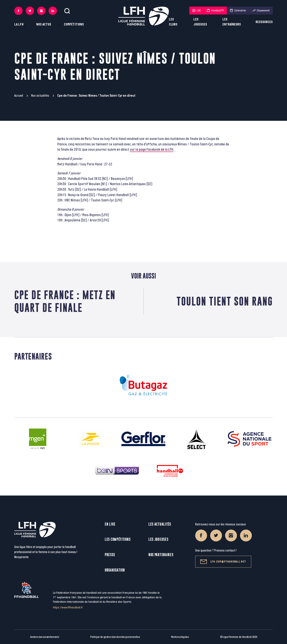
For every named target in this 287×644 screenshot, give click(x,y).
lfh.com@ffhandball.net (223, 562)
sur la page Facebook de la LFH (152, 150)
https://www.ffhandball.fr (68, 607)
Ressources (264, 22)
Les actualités (160, 524)
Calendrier (238, 11)
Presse (110, 555)
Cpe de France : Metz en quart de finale (65, 301)
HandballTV (215, 11)
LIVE (197, 11)
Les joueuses (200, 22)
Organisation (115, 570)
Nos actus (44, 24)
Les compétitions (118, 539)
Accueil (19, 96)
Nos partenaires (161, 555)
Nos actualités (40, 96)
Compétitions (74, 24)
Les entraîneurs (232, 22)
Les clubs (173, 22)
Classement (261, 11)
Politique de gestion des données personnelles (115, 637)
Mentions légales (180, 637)
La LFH (19, 24)
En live (110, 524)
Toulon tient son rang (225, 301)
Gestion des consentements (45, 637)
